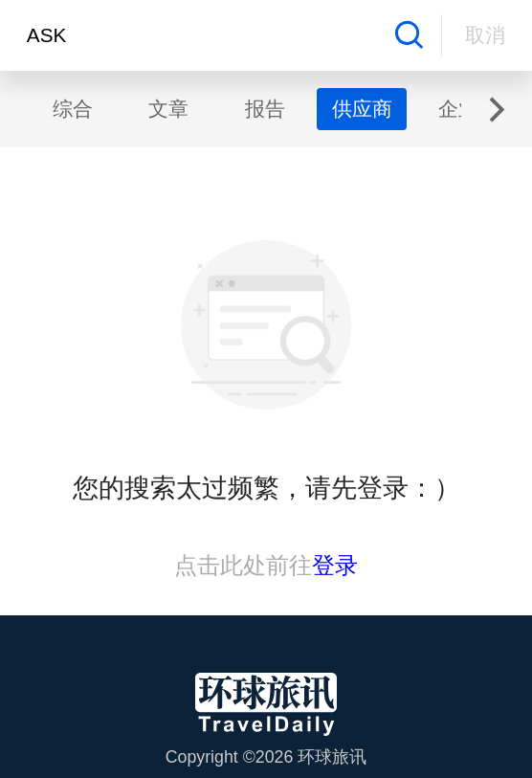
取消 (485, 35)
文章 (168, 109)
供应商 (362, 109)
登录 (335, 566)
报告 (265, 109)
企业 (458, 109)
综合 (73, 109)
